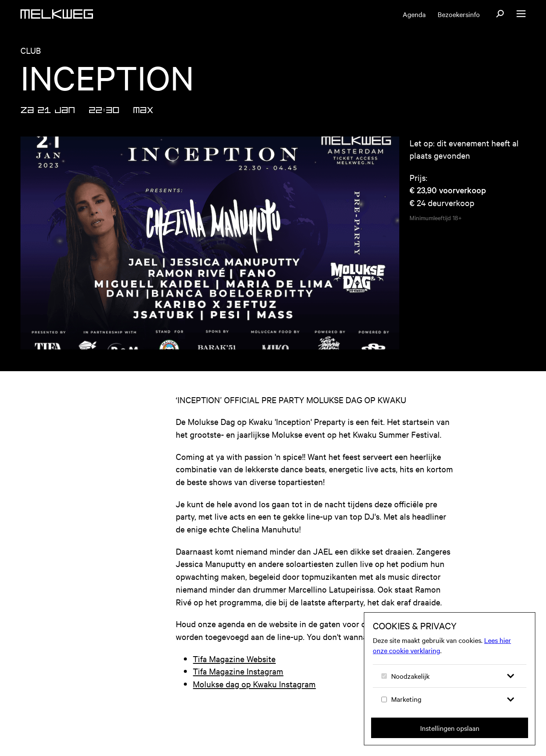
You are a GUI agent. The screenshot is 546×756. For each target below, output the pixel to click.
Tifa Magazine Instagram (238, 671)
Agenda (414, 14)
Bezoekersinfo (459, 14)
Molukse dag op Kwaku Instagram (254, 684)
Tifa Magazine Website (234, 659)
